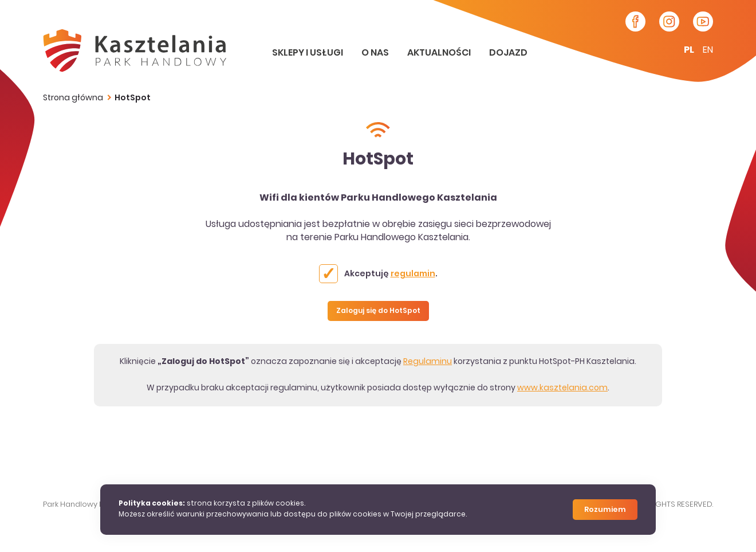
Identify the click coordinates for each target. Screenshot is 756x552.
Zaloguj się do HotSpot (378, 311)
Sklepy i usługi (308, 53)
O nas (376, 53)
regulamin (413, 274)
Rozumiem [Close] (605, 510)
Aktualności (440, 53)
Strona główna (73, 98)
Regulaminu (428, 362)
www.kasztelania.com (562, 388)
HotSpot (133, 98)
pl (689, 50)
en (708, 50)
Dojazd (508, 53)
